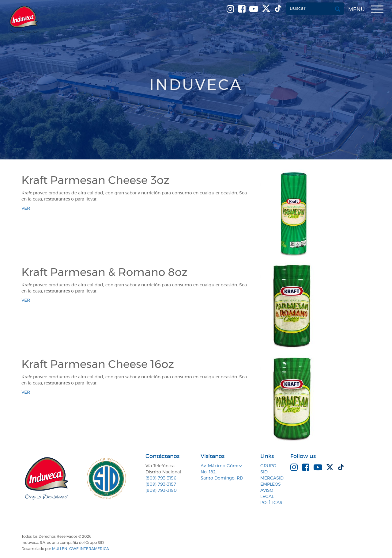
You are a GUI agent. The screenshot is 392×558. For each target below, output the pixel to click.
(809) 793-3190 (161, 491)
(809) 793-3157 (161, 484)
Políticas (271, 503)
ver (26, 208)
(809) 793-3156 (161, 478)
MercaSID (272, 478)
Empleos (271, 484)
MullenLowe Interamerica (81, 549)
